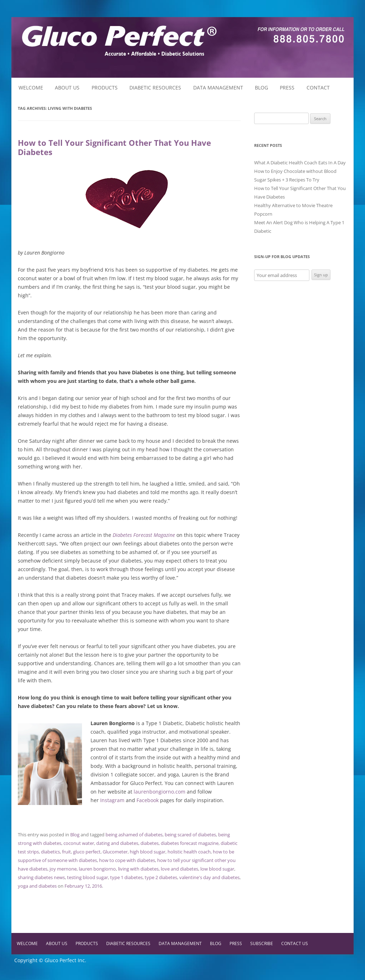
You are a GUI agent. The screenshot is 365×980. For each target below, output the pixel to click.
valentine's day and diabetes (209, 877)
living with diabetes (138, 869)
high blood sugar (148, 852)
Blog (261, 88)
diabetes (150, 843)
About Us (67, 88)
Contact (318, 88)
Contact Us (295, 943)
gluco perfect (87, 852)
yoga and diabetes (37, 886)
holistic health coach (189, 852)
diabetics (50, 852)
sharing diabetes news (41, 877)
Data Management (218, 88)
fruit (66, 852)
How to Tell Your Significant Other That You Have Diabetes (114, 147)
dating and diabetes (117, 843)
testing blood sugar (88, 877)
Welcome (31, 88)
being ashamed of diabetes (134, 835)
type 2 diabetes (161, 877)
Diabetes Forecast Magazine (144, 535)
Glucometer (115, 852)
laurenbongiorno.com (160, 792)
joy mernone (63, 869)
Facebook (148, 800)
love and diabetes (179, 869)
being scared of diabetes (190, 835)
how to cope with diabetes (127, 860)
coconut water (79, 843)
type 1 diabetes (126, 877)
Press (287, 88)
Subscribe (262, 943)
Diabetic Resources (155, 88)
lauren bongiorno (97, 869)
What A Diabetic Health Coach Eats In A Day (300, 163)
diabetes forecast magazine (190, 843)
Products (105, 88)
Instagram (112, 800)
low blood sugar (217, 869)
